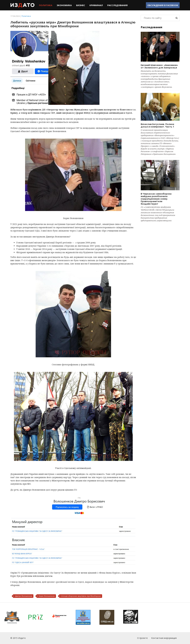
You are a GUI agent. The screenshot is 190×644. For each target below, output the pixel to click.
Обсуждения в (163, 5)
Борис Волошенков (47, 596)
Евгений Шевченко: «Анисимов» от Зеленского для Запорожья (159, 66)
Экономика (64, 5)
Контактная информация (164, 638)
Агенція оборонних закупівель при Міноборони (81, 596)
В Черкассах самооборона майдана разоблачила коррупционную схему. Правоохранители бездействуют (156, 199)
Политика (46, 5)
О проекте (142, 638)
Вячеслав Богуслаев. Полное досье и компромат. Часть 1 (157, 125)
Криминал (96, 5)
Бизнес (81, 5)
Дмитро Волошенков (24, 596)
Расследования (117, 5)
